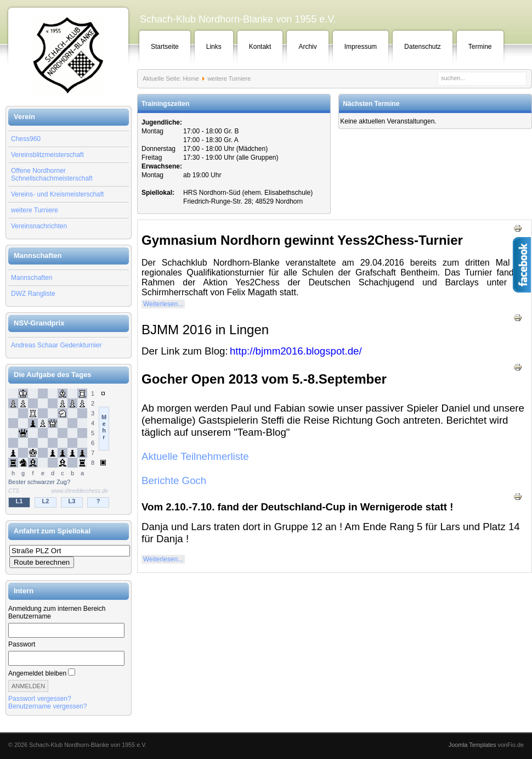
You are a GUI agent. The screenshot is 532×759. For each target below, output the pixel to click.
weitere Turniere (35, 210)
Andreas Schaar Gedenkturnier (56, 345)
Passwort (22, 644)
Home (191, 78)
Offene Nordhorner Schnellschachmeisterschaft (52, 175)
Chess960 (26, 139)
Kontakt (260, 47)
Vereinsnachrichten (39, 226)
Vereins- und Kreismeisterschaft (57, 194)
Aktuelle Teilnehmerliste (195, 456)
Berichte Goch (174, 480)
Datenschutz (423, 47)
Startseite (165, 47)
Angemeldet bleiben (37, 673)
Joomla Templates (472, 745)
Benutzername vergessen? (47, 706)
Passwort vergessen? (40, 699)
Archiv (307, 47)
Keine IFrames (69, 449)
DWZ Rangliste (33, 294)
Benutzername (30, 616)
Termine (480, 47)
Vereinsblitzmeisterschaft (47, 155)
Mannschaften (32, 278)
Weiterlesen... (163, 304)
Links (214, 47)
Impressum (361, 47)
